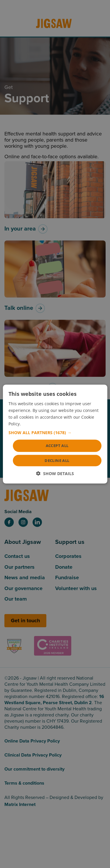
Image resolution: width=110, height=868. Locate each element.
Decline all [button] (57, 460)
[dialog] (55, 434)
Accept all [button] (57, 446)
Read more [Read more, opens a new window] (33, 424)
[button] (55, 433)
